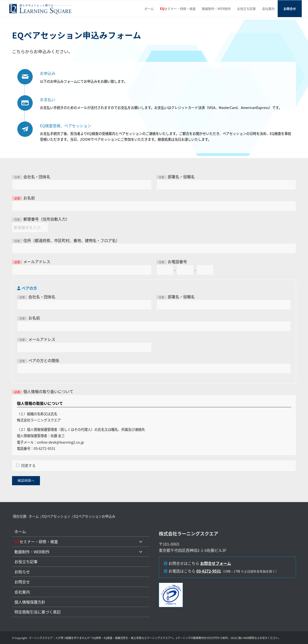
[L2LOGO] (41, 9)
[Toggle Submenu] (141, 542)
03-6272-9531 (209, 571)
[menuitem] (149, 9)
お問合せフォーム (216, 563)
